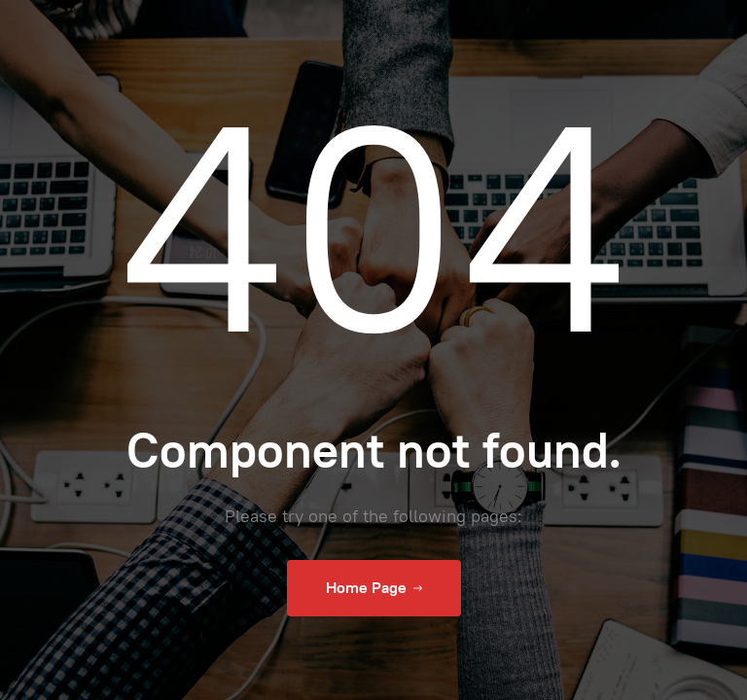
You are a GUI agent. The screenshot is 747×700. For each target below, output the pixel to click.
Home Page (374, 588)
